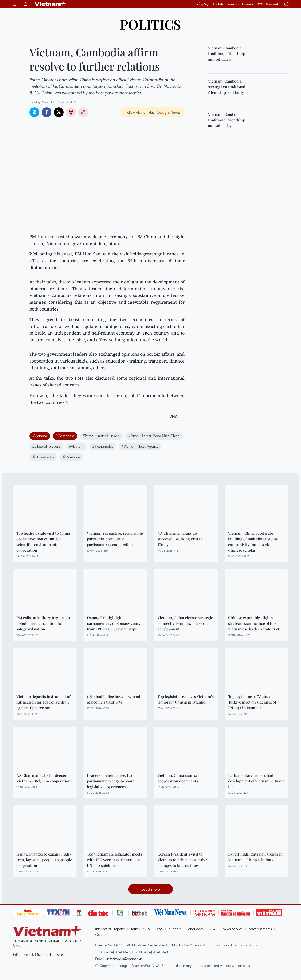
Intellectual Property (110, 929)
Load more (151, 889)
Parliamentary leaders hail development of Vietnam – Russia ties (256, 781)
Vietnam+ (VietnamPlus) (50, 4)
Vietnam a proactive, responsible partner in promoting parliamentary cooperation (115, 539)
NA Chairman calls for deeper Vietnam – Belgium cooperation (44, 778)
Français (233, 4)
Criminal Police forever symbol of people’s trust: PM (114, 699)
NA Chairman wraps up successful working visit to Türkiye (180, 539)
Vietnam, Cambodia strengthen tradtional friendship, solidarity (227, 87)
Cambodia (43, 457)
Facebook (47, 112)
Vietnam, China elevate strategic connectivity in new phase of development (185, 623)
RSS (160, 929)
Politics (150, 24)
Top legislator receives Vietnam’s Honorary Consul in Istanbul (186, 699)
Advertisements (260, 929)
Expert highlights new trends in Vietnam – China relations (255, 857)
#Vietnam (40, 436)
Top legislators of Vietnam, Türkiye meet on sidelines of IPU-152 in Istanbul (252, 702)
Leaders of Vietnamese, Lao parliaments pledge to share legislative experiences (111, 781)
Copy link (83, 112)
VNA (213, 929)
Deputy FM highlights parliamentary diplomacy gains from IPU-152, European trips (113, 623)
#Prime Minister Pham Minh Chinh (154, 436)
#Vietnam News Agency (140, 446)
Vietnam (71, 457)
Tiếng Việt (202, 4)
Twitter (59, 112)
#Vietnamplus (103, 446)
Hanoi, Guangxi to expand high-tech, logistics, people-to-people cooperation (44, 860)
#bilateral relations (46, 446)
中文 (260, 4)
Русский (272, 4)
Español (248, 4)
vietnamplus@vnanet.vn (124, 959)
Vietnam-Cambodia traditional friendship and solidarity (227, 54)
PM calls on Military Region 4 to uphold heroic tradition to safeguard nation (44, 623)
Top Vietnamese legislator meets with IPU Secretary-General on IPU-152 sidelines (115, 860)
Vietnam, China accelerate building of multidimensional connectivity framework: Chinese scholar (253, 542)
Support (175, 929)
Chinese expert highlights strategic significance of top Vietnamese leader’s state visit (254, 623)
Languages (195, 929)
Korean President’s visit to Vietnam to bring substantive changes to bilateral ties (182, 860)
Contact (101, 934)
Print (71, 112)
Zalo (34, 112)
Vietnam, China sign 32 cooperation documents (178, 778)
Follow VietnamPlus (140, 112)
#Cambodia (65, 436)
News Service (233, 929)
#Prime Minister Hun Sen (101, 436)
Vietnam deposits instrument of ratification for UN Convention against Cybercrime (43, 702)
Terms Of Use (141, 929)
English (218, 4)
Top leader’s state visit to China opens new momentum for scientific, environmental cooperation (43, 542)
